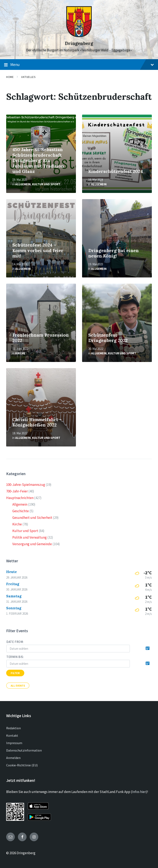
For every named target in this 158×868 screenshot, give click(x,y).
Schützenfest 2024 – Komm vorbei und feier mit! (38, 250)
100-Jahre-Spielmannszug (26, 485)
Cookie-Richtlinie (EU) (22, 765)
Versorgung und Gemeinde (32, 544)
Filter (15, 673)
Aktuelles (28, 77)
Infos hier (139, 792)
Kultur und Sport (46, 184)
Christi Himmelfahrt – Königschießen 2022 (37, 422)
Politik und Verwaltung (30, 537)
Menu (79, 65)
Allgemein (23, 184)
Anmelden (13, 758)
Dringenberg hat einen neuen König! (113, 253)
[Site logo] (79, 36)
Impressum (14, 743)
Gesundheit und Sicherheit (32, 518)
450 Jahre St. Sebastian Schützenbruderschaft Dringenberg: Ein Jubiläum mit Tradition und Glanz (38, 160)
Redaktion (13, 728)
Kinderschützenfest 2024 (116, 171)
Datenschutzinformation (24, 750)
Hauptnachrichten (20, 498)
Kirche (20, 353)
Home (10, 77)
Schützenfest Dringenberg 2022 (108, 338)
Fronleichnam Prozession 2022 (41, 338)
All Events (18, 686)
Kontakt (12, 735)
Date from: (15, 642)
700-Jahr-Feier (17, 491)
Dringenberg (79, 43)
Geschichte (21, 511)
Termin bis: (15, 657)
